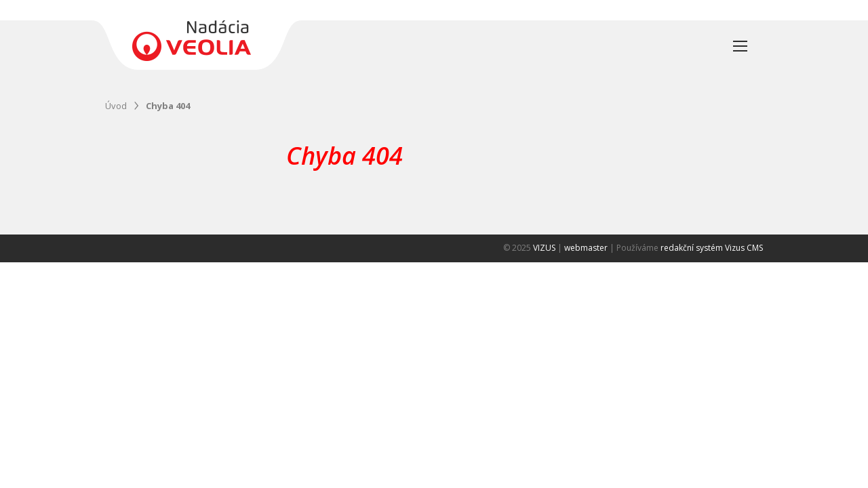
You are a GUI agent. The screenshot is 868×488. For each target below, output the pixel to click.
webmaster (586, 248)
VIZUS (544, 248)
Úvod (116, 106)
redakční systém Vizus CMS (712, 248)
